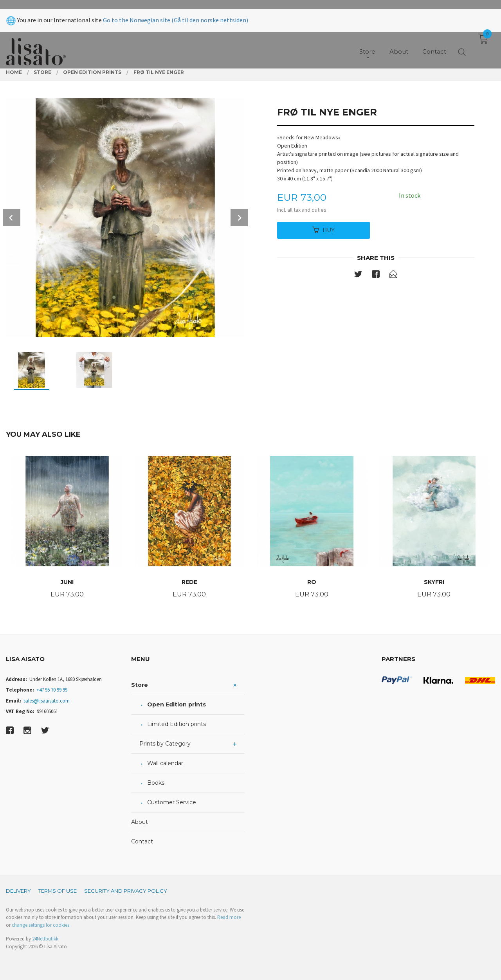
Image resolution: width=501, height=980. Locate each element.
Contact (142, 841)
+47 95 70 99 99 (52, 690)
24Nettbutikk (45, 939)
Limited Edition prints (177, 724)
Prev (12, 218)
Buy (323, 230)
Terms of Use (58, 891)
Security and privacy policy (126, 891)
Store (140, 685)
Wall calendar (165, 763)
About (140, 822)
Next (239, 218)
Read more (229, 917)
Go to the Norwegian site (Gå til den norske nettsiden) (176, 11)
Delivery (18, 891)
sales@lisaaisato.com (47, 701)
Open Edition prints (177, 704)
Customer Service (172, 802)
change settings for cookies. (41, 925)
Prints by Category (165, 744)
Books (156, 783)
